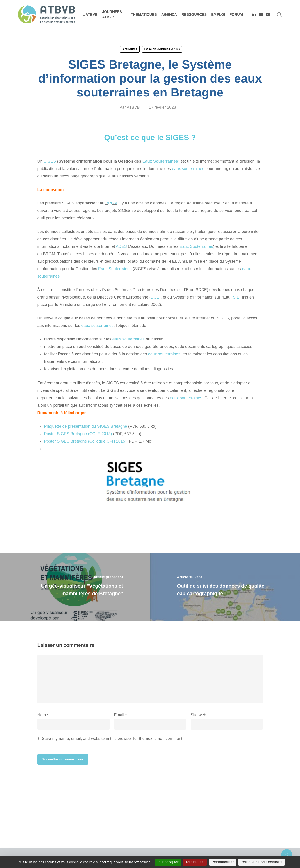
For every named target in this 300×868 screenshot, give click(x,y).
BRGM (112, 203)
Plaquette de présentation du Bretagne (86, 426)
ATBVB (133, 107)
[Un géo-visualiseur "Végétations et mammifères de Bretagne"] (75, 587)
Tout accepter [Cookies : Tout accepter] (168, 862)
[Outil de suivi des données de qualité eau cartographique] (225, 587)
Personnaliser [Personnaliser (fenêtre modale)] (223, 862)
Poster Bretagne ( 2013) (78, 434)
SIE (236, 297)
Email (120, 715)
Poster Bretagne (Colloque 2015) (85, 441)
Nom (43, 715)
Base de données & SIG (162, 49)
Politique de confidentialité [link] (262, 862)
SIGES (50, 161)
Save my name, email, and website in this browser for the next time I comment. (113, 739)
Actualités (130, 49)
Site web (198, 715)
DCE (155, 297)
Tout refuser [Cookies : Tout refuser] (195, 862)
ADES (121, 246)
